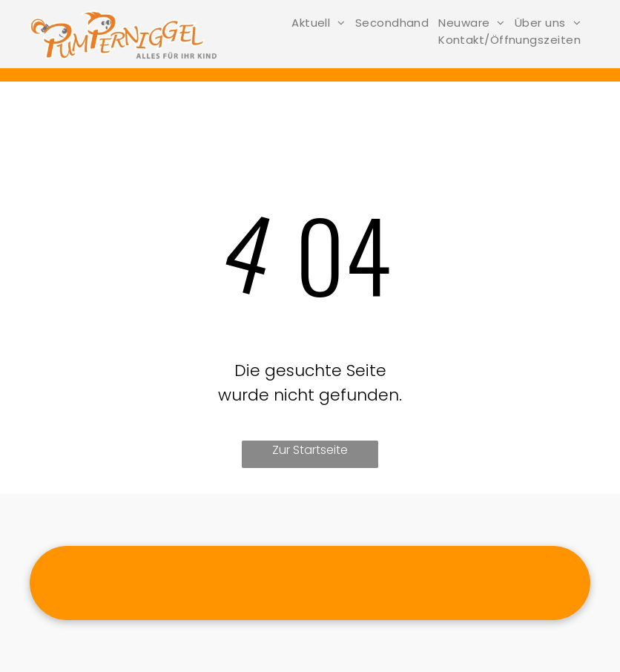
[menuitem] (323, 23)
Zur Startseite (310, 450)
